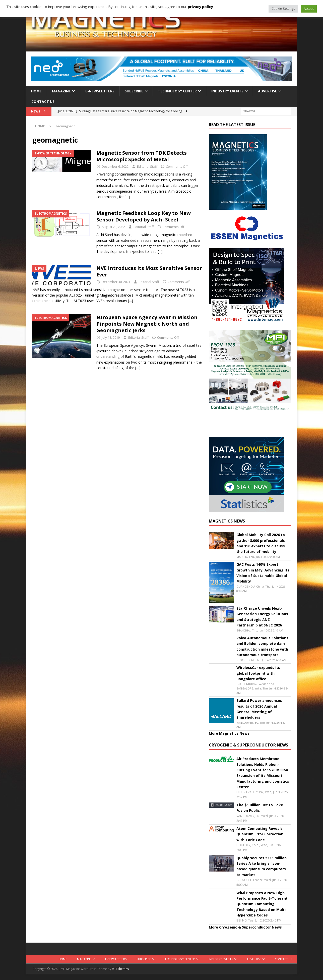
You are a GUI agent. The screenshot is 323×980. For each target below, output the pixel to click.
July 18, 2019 (111, 337)
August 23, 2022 (113, 227)
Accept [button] (309, 9)
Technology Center (177, 91)
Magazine (61, 91)
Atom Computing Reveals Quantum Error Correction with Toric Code (260, 834)
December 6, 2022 (115, 166)
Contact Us (43, 102)
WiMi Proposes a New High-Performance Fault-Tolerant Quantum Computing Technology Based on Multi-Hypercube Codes (262, 904)
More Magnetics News (229, 733)
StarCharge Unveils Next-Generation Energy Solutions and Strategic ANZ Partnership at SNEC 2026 (262, 617)
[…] (127, 197)
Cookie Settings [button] (283, 9)
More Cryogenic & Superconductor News (245, 927)
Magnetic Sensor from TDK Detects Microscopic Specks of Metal (142, 156)
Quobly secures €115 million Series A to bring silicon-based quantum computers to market (262, 866)
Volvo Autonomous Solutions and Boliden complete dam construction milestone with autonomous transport (262, 646)
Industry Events (227, 91)
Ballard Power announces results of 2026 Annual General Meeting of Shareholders (259, 709)
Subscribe (134, 91)
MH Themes (120, 969)
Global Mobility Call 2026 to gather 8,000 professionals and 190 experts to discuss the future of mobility (261, 543)
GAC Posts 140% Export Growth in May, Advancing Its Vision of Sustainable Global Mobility (263, 573)
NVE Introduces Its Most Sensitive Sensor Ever (149, 271)
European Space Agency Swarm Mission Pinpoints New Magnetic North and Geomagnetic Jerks (147, 324)
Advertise (268, 91)
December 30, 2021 (116, 282)
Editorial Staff (147, 166)
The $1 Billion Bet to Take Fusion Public (260, 808)
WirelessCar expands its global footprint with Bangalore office (258, 673)
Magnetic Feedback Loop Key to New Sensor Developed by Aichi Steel (144, 216)
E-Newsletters (100, 91)
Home (36, 91)
